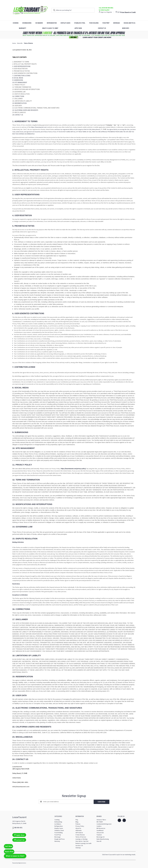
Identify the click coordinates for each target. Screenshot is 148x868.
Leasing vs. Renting (81, 839)
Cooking (16, 23)
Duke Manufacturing (103, 839)
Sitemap (78, 847)
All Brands (79, 830)
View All (99, 841)
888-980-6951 (18, 827)
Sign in (103, 12)
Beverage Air (101, 837)
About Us (78, 828)
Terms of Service (81, 837)
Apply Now (78, 28)
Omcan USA (100, 832)
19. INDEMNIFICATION (19, 103)
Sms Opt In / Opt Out (82, 841)
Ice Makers (39, 23)
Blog (77, 822)
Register (109, 12)
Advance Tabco (101, 819)
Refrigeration (52, 23)
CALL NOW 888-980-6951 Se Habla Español (106, 9)
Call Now (9, 845)
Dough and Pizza (129, 23)
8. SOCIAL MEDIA (18, 78)
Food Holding (94, 23)
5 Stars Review (80, 835)
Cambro (99, 826)
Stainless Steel (80, 23)
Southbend (100, 830)
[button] (74, 35)
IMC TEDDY (100, 822)
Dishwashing (27, 23)
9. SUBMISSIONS (18, 80)
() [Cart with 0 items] (117, 12)
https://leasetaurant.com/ (39, 127)
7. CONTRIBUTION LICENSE (21, 76)
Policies (78, 824)
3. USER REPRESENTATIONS (21, 66)
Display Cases (65, 23)
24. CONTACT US (18, 115)
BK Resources (101, 828)
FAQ (77, 819)
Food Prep (106, 23)
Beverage (117, 23)
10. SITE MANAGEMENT (20, 82)
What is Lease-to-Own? (50, 28)
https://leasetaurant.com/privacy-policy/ (73, 469)
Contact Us (102, 28)
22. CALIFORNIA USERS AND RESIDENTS (25, 110)
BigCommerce (22, 863)
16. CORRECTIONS (18, 96)
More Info (126, 28)
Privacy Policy (80, 826)
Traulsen (99, 835)
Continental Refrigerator (104, 824)
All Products (79, 832)
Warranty (23, 28)
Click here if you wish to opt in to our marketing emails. (119, 854)
